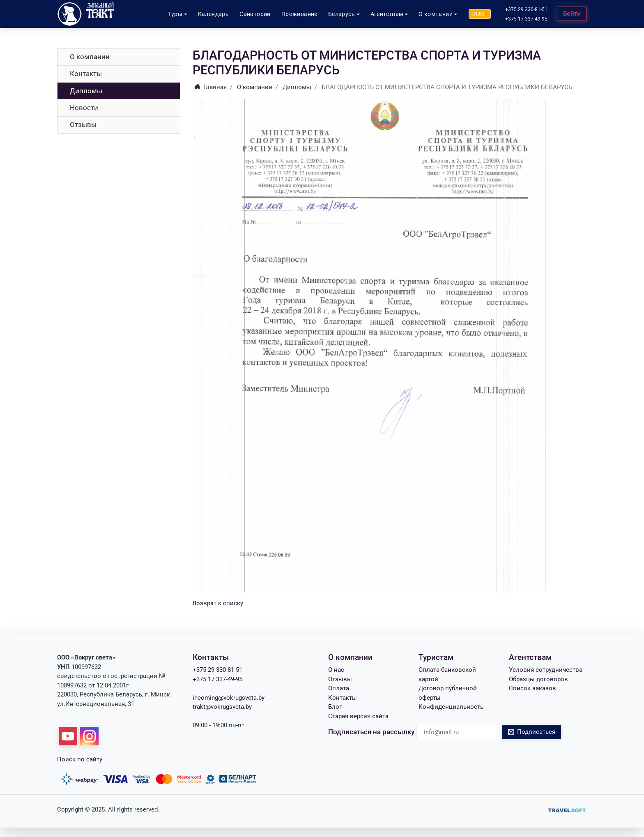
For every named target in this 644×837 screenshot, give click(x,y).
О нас (336, 670)
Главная (211, 87)
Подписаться (532, 732)
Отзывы (83, 125)
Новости (84, 108)
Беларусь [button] (342, 14)
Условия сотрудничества (546, 670)
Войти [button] (572, 14)
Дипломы (86, 91)
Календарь (214, 14)
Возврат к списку (218, 603)
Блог (335, 707)
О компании (90, 57)
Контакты (86, 74)
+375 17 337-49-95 (526, 19)
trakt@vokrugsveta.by (222, 707)
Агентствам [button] (387, 14)
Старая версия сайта (358, 716)
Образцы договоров (538, 679)
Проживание (299, 14)
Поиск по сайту (80, 759)
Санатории (255, 14)
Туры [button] (175, 14)
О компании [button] (436, 14)
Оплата (339, 688)
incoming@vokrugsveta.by (229, 698)
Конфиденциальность (451, 707)
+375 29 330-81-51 (526, 9)
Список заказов (532, 688)
